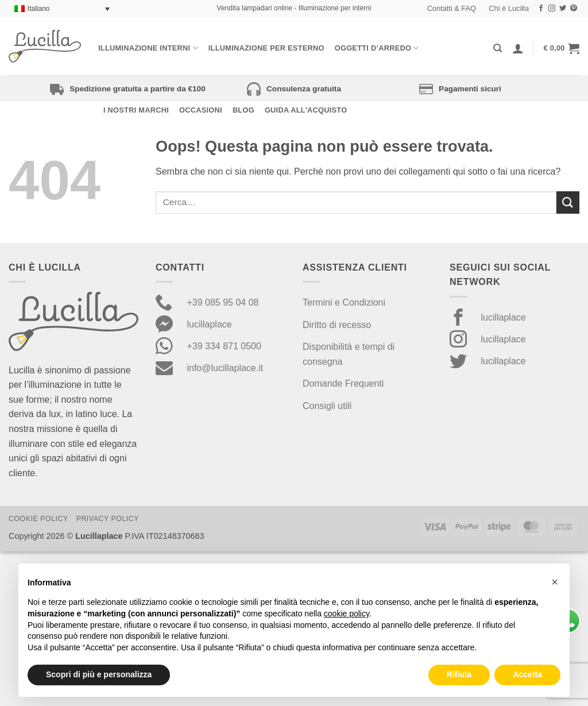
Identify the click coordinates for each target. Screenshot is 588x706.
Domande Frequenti (343, 383)
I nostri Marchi (136, 110)
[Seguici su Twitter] (563, 9)
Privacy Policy (108, 519)
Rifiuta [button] (459, 674)
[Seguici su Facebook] (541, 9)
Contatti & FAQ (452, 8)
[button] (562, 48)
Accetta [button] (527, 674)
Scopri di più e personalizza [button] (99, 674)
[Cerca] (498, 48)
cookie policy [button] (347, 614)
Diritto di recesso (337, 325)
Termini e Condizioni (344, 302)
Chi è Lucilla (509, 8)
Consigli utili (327, 406)
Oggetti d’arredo (377, 48)
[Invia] (568, 202)
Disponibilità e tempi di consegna (349, 354)
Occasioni (201, 110)
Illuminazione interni (148, 48)
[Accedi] (518, 48)
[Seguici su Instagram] (552, 9)
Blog (243, 110)
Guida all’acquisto (306, 110)
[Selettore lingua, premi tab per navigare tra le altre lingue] (62, 9)
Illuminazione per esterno (266, 48)
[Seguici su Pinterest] (574, 9)
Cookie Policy (38, 519)
